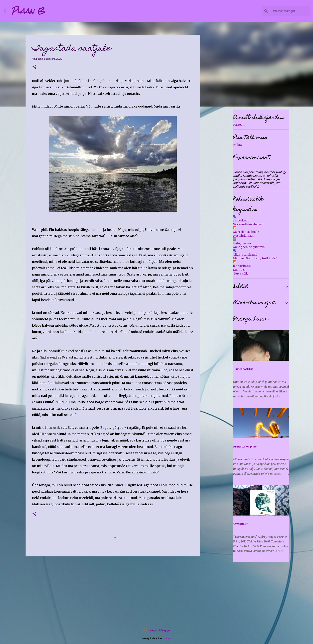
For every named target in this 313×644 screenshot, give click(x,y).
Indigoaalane (242, 243)
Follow (238, 145)
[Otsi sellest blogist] (289, 11)
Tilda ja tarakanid (245, 255)
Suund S (239, 270)
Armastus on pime (245, 446)
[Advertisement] (113, 590)
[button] (34, 67)
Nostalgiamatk (243, 236)
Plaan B (28, 11)
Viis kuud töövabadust (248, 224)
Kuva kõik (241, 274)
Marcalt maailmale (246, 232)
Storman (168, 638)
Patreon (239, 125)
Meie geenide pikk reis (249, 247)
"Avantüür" (241, 524)
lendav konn (242, 266)
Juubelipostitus (243, 369)
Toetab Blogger (156, 630)
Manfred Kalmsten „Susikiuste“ (255, 258)
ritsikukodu (241, 220)
